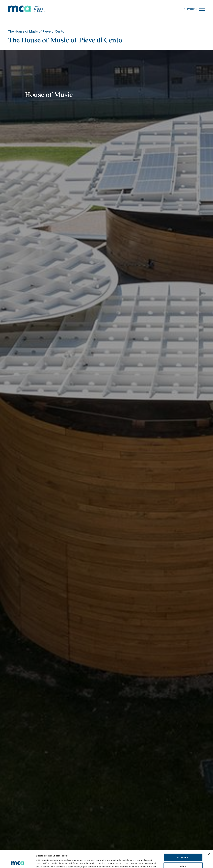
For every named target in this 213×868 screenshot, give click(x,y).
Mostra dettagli (144, 863)
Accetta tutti (183, 841)
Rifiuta (183, 850)
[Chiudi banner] (209, 838)
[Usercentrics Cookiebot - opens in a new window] (18, 863)
